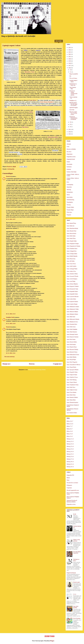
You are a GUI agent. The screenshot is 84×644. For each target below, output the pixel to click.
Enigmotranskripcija (71, 573)
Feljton (68, 162)
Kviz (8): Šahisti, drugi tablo (77, 552)
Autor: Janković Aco (71, 271)
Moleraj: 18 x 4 (70, 462)
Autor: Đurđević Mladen (72, 397)
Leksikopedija (11, 169)
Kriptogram (69, 485)
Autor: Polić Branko (71, 344)
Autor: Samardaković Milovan (73, 365)
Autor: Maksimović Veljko (73, 309)
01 (70, 127)
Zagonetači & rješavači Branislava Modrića (72, 501)
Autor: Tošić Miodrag (72, 380)
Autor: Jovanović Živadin (72, 276)
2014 (70, 132)
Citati (68, 147)
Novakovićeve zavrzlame (72, 483)
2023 (70, 52)
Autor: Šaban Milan (71, 400)
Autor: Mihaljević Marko (72, 314)
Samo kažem (70, 197)
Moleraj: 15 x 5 (70, 454)
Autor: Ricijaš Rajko (71, 360)
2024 (70, 50)
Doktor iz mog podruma (77, 540)
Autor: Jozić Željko (71, 281)
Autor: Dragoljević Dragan (73, 244)
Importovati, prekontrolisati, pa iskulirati (73, 118)
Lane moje (72, 110)
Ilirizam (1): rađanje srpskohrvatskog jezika (73, 93)
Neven (68, 195)
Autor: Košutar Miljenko (72, 284)
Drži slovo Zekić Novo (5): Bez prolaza (73, 113)
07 (70, 124)
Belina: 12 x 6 (70, 424)
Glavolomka (69, 164)
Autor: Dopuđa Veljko (72, 241)
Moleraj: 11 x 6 (70, 439)
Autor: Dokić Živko (71, 238)
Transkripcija (70, 202)
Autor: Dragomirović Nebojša (73, 246)
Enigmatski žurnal (71, 159)
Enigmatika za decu (71, 157)
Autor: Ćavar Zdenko (71, 392)
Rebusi (68, 478)
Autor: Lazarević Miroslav (73, 297)
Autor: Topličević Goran (72, 377)
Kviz (68, 182)
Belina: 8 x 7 (70, 429)
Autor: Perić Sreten (71, 339)
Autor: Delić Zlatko (71, 236)
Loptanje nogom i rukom (73, 81)
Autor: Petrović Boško (72, 342)
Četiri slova (69, 212)
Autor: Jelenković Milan (72, 274)
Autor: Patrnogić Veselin (72, 334)
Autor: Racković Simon (72, 352)
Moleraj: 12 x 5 (70, 441)
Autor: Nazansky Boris (72, 324)
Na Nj (75, 514)
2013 (70, 134)
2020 (70, 59)
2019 (70, 61)
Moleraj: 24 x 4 (70, 467)
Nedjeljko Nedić (10, 317)
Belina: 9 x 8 (70, 434)
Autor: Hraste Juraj (71, 259)
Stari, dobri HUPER (76, 607)
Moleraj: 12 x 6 (70, 444)
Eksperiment (70, 154)
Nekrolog (69, 190)
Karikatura (69, 167)
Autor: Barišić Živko (71, 223)
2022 (70, 54)
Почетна (32, 364)
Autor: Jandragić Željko (72, 269)
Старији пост (57, 364)
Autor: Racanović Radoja (72, 349)
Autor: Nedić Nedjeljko (72, 329)
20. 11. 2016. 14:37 (11, 219)
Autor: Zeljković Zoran (72, 390)
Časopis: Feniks (70, 207)
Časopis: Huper (70, 210)
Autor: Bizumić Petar (71, 231)
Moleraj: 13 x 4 (70, 446)
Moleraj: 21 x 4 (70, 464)
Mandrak (9, 176)
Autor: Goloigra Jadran (72, 254)
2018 (70, 63)
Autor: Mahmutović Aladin (73, 307)
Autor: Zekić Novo (71, 387)
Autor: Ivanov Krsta (71, 264)
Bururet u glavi (77, 582)
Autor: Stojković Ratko (72, 375)
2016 (70, 68)
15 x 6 (75, 594)
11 (70, 72)
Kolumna (69, 169)
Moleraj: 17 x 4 (70, 459)
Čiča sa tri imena (73, 78)
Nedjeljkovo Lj (73, 101)
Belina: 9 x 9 (70, 436)
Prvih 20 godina (77, 618)
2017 (70, 66)
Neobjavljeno (70, 192)
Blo (70, 76)
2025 (70, 48)
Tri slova (69, 205)
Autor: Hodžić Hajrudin (72, 256)
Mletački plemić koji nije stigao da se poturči (73, 104)
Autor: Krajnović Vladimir (73, 286)
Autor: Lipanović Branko (72, 302)
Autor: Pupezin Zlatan (72, 347)
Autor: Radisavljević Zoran (73, 355)
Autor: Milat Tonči (71, 317)
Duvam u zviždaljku (71, 149)
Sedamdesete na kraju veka (73, 85)
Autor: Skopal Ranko (71, 367)
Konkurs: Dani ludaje (72, 172)
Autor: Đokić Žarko (71, 395)
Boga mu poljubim (74, 74)
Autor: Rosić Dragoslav (72, 362)
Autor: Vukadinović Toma (73, 385)
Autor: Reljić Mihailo (72, 357)
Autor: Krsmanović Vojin (72, 289)
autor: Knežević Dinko (72, 413)
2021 (70, 57)
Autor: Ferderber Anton (72, 249)
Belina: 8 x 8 (70, 431)
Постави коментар (10, 357)
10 (70, 122)
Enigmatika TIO (70, 475)
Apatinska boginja (74, 108)
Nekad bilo (69, 187)
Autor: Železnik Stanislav (72, 402)
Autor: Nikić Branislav (72, 332)
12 (70, 70)
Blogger (52, 641)
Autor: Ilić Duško (71, 261)
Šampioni (69, 215)
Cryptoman (69, 488)
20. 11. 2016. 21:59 (11, 324)
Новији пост (6, 364)
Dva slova (69, 152)
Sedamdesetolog (70, 200)
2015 (70, 129)
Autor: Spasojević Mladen (73, 370)
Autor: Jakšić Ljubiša (71, 266)
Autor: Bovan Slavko (71, 233)
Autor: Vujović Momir (72, 382)
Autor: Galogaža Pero (72, 251)
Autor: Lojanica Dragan (72, 304)
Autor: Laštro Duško (71, 299)
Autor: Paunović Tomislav (73, 337)
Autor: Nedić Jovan (71, 327)
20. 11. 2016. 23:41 (11, 353)
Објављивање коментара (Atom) (37, 370)
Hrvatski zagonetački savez (73, 490)
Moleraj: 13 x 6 (70, 449)
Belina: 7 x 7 (70, 426)
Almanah (69, 144)
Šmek (68, 480)
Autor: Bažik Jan (70, 226)
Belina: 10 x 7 (70, 421)
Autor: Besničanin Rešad (72, 228)
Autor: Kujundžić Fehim (72, 294)
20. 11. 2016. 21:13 (11, 314)
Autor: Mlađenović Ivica (72, 322)
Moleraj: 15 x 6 (70, 457)
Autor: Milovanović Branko (73, 319)
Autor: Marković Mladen (72, 312)
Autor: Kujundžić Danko (72, 291)
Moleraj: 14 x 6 (70, 452)
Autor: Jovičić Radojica (72, 279)
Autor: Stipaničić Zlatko (72, 372)
